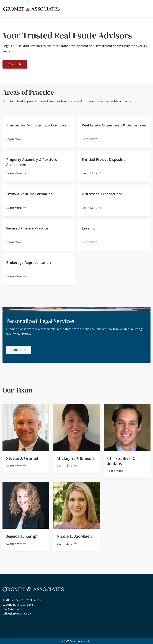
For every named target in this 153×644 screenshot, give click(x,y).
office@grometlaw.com (18, 613)
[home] (31, 9)
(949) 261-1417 (12, 609)
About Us (15, 64)
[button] (146, 9)
